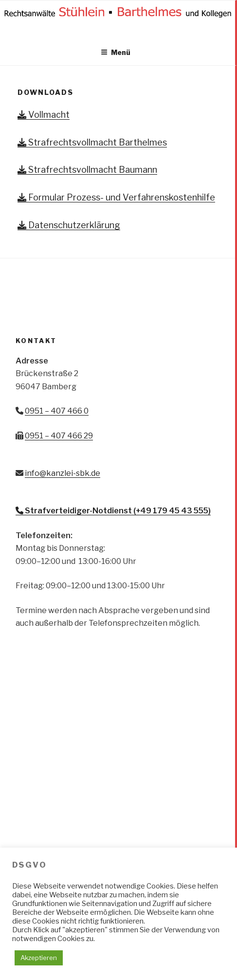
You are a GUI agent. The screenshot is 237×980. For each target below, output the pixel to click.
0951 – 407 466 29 (59, 436)
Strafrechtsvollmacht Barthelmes (92, 142)
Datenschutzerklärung (69, 225)
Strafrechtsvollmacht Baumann (87, 170)
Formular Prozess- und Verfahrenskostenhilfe (116, 197)
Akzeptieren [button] (39, 958)
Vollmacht (44, 115)
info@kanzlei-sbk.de (63, 473)
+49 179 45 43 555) (173, 511)
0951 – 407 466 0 (57, 411)
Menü (116, 52)
